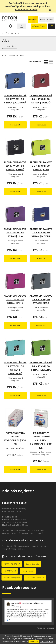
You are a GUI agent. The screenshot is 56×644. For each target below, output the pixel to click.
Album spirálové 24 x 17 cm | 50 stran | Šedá (41, 299)
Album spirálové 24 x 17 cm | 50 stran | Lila (15, 233)
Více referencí (46, 628)
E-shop (50, 20)
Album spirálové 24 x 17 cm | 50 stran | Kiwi (41, 166)
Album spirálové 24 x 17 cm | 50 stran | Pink (15, 299)
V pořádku (34, 642)
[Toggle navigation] (52, 26)
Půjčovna (33, 20)
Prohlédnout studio (26, 9)
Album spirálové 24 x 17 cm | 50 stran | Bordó (41, 99)
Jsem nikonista (33, 564)
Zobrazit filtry (10, 46)
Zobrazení (34, 61)
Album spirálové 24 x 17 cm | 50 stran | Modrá (41, 233)
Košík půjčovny (39, 26)
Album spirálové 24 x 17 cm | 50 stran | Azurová (15, 99)
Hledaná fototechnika (35, 578)
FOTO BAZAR (10, 571)
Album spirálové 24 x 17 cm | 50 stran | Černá (15, 166)
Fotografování (28, 571)
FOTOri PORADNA (12, 564)
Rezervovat (15, 125)
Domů (4, 33)
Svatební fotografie (12, 578)
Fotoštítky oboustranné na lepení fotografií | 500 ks (41, 440)
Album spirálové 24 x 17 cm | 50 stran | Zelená (41, 366)
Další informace (47, 642)
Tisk (11, 33)
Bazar (42, 20)
